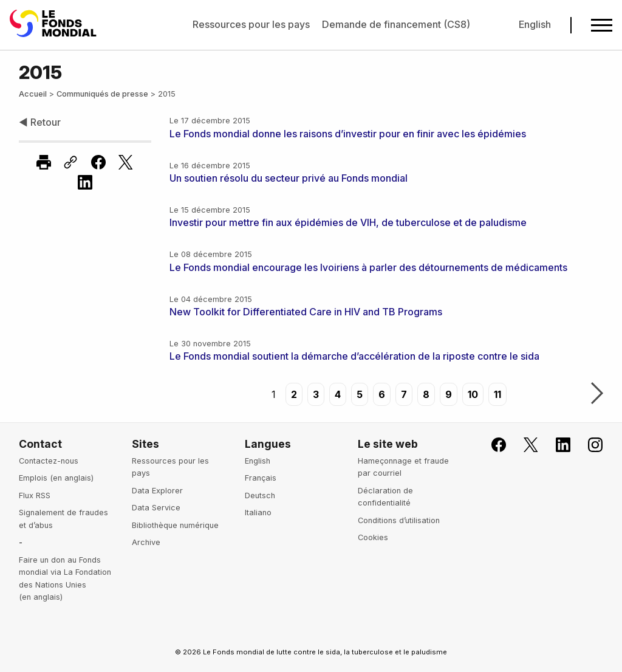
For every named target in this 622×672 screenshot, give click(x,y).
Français (261, 478)
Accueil (33, 94)
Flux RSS (35, 495)
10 (473, 394)
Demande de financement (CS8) (396, 24)
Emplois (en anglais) (56, 478)
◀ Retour (40, 122)
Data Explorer (157, 491)
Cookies (373, 537)
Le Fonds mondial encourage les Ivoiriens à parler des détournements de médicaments (368, 267)
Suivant (597, 394)
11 (497, 394)
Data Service (156, 508)
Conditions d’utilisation (399, 520)
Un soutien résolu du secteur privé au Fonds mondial (289, 178)
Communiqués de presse (102, 94)
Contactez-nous (49, 461)
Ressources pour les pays (251, 24)
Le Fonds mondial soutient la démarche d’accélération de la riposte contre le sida (354, 356)
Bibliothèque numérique (175, 525)
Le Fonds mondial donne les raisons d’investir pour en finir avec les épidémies (348, 134)
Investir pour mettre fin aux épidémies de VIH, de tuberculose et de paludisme (348, 222)
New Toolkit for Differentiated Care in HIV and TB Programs (306, 312)
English (535, 24)
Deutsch (260, 495)
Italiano (258, 513)
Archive (146, 542)
